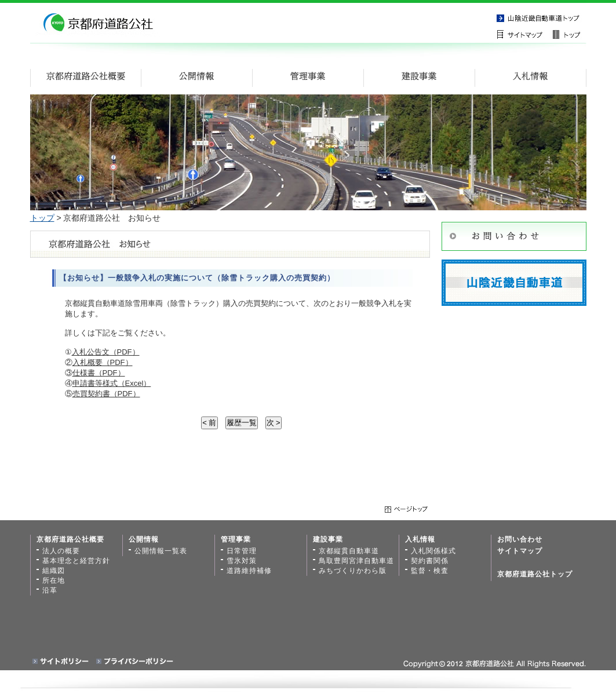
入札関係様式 (433, 551)
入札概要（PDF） (103, 362)
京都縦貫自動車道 (540, 17)
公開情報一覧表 (161, 551)
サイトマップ (523, 34)
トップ (42, 218)
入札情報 (420, 539)
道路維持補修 (249, 571)
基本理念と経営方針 (76, 561)
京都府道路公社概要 (70, 539)
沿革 (50, 590)
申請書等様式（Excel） (112, 383)
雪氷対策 (242, 561)
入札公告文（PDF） (106, 352)
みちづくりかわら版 (353, 571)
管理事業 (236, 539)
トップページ (569, 34)
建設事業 (328, 539)
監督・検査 (430, 571)
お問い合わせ (520, 539)
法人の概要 (61, 551)
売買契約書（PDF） (106, 394)
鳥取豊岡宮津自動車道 (356, 561)
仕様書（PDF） (99, 373)
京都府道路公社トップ (535, 574)
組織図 (54, 571)
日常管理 (242, 551)
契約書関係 (430, 561)
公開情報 (144, 539)
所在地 (54, 580)
